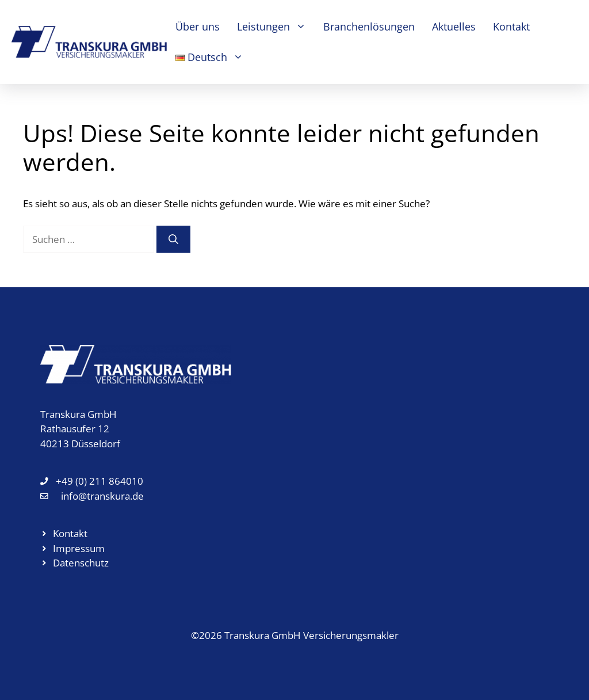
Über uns (198, 26)
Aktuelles (454, 26)
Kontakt (511, 26)
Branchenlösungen (369, 26)
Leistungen (276, 27)
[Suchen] (173, 239)
